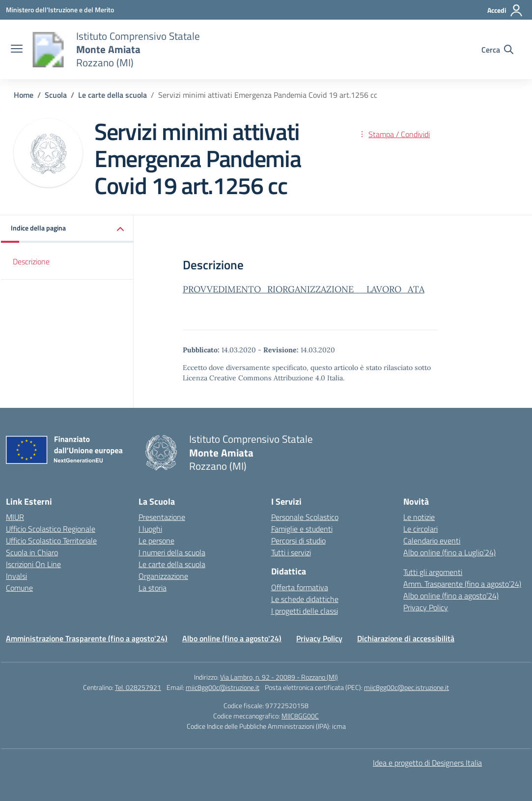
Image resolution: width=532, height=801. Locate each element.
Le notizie (419, 517)
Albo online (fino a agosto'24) (232, 638)
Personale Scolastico (305, 517)
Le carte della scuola (172, 564)
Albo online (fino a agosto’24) (451, 596)
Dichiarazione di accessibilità (406, 638)
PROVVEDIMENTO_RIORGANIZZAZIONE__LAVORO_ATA (304, 289)
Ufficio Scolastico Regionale (51, 529)
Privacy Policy (426, 607)
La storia (153, 588)
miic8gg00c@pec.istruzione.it (406, 687)
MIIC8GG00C (300, 716)
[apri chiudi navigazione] (17, 50)
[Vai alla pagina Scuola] (56, 95)
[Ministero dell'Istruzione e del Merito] (60, 10)
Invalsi (16, 576)
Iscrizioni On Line (33, 564)
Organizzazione (163, 576)
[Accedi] (505, 10)
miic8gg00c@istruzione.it (223, 687)
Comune (19, 588)
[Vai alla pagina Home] (24, 95)
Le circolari (420, 529)
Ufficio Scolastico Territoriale (51, 541)
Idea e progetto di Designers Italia (427, 763)
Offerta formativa (300, 587)
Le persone (156, 541)
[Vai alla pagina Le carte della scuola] (112, 95)
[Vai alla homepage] (48, 50)
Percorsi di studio (298, 541)
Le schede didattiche (305, 599)
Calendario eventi (432, 541)
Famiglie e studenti (302, 529)
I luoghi (150, 529)
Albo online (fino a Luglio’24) (449, 552)
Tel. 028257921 (138, 687)
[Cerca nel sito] (497, 50)
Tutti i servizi (291, 552)
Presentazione (162, 517)
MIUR (15, 517)
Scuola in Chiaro (32, 552)
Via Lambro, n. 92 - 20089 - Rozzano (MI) (279, 677)
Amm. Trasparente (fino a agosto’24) (462, 584)
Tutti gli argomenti (433, 572)
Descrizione (31, 261)
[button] (67, 229)
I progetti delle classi (305, 611)
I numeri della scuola (172, 552)
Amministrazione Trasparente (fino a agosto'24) (87, 638)
